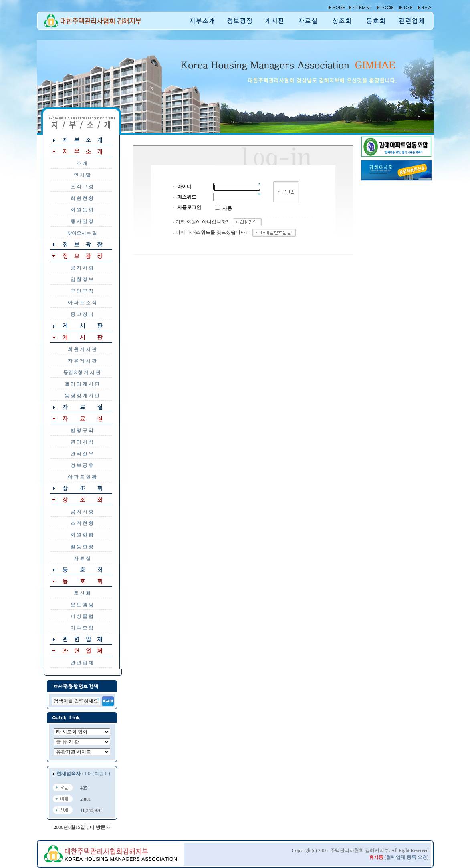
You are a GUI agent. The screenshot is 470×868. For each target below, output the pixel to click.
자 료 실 (82, 558)
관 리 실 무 (82, 454)
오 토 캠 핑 (82, 605)
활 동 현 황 (82, 547)
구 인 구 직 (82, 291)
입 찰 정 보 (82, 279)
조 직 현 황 (82, 523)
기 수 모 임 (82, 628)
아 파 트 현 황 (82, 477)
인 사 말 (82, 175)
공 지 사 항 (82, 268)
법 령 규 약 (82, 430)
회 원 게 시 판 (82, 349)
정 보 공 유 (82, 465)
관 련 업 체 (82, 663)
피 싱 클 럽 (82, 616)
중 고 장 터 (82, 314)
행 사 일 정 (82, 221)
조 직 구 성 (82, 187)
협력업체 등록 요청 (407, 857)
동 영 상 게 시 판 (82, 396)
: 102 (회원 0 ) (83, 774)
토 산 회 (82, 593)
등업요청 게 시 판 (82, 372)
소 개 (82, 163)
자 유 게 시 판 (82, 361)
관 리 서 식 (82, 442)
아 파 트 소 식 (82, 303)
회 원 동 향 (82, 210)
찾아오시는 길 (82, 233)
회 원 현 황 (82, 198)
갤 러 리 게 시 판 (82, 384)
